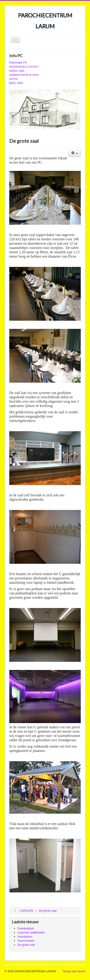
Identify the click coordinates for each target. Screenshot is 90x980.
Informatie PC (18, 63)
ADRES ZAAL (17, 71)
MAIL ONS (16, 83)
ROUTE (14, 79)
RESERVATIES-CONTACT (24, 67)
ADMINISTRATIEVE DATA (24, 75)
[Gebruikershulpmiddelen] (75, 153)
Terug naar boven (74, 971)
